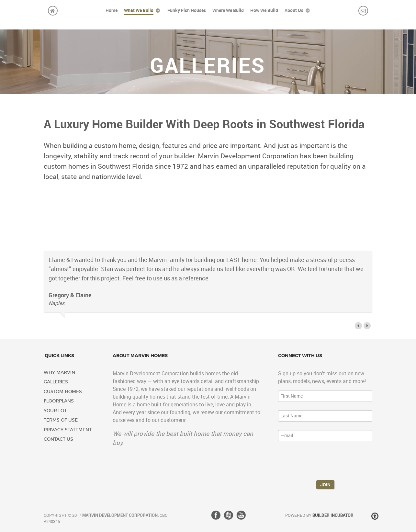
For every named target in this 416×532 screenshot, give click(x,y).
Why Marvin (59, 373)
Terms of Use (61, 420)
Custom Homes (63, 392)
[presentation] (327, 462)
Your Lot (55, 411)
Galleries (56, 382)
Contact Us (58, 439)
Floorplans (59, 401)
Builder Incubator (333, 515)
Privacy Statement (68, 430)
